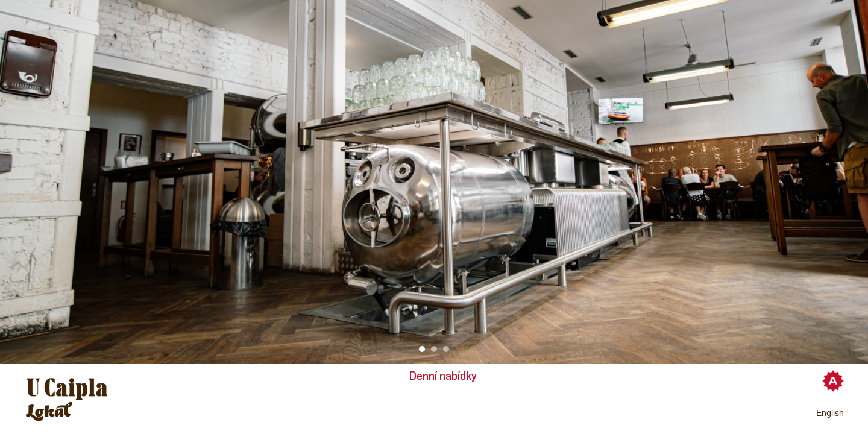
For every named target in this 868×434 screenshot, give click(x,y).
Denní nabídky (443, 376)
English (830, 413)
